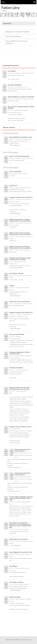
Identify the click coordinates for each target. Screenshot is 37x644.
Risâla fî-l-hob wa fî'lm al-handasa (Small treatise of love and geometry (20, 220)
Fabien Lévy (11, 8)
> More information (15, 145)
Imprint (8, 640)
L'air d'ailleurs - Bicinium (16, 273)
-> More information (15, 214)
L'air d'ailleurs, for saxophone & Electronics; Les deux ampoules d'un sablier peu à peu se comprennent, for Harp (20, 525)
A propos (12, 286)
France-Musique (18, 268)
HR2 (11, 393)
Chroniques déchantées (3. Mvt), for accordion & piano (20, 353)
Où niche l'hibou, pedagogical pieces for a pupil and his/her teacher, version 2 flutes (21, 498)
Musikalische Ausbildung (13, 36)
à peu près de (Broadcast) (17, 334)
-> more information (15, 545)
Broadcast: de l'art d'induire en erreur (20, 427)
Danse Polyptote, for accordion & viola (21, 552)
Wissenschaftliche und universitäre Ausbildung (16, 42)
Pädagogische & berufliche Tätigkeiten (18, 32)
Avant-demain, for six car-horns (19, 539)
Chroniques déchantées (16, 368)
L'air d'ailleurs (13, 566)
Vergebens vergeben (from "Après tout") (21, 197)
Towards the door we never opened (20, 302)
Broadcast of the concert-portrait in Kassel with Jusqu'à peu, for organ (20, 388)
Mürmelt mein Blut (15, 597)
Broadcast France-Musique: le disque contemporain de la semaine (20, 259)
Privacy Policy (15, 640)
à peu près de (13, 185)
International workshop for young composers (23, 450)
